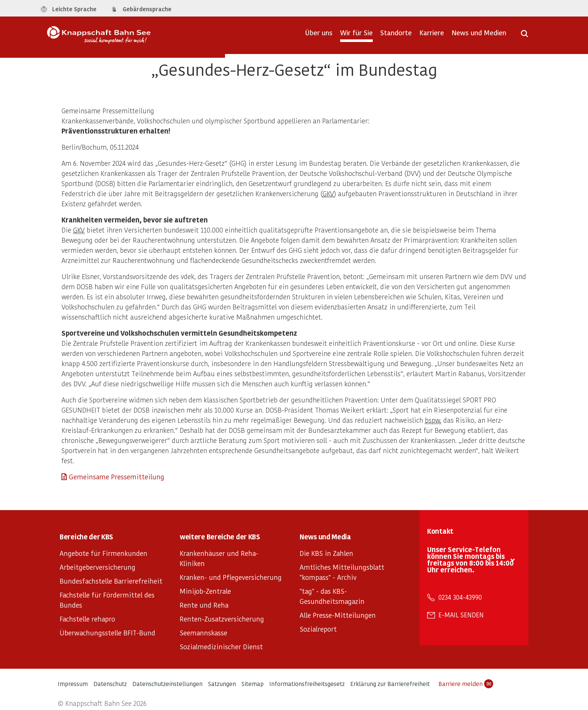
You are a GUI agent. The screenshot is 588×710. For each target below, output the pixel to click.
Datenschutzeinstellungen (167, 684)
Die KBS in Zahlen (326, 553)
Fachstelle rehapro (87, 619)
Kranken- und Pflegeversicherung (231, 577)
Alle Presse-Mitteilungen (338, 615)
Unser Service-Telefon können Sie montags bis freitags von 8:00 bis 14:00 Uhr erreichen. (470, 559)
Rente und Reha (204, 605)
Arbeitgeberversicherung (97, 567)
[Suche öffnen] (524, 36)
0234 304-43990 (460, 597)
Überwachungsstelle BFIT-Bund (107, 633)
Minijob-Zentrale (205, 591)
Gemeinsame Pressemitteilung (117, 477)
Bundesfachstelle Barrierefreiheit (111, 581)
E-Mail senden (461, 615)
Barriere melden (466, 684)
